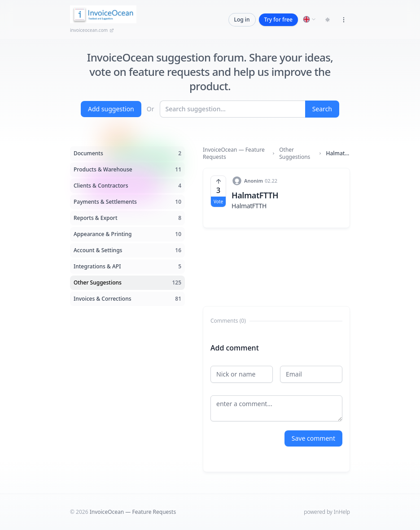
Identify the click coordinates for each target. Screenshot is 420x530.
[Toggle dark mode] (328, 20)
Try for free (278, 20)
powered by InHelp (327, 512)
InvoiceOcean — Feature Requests (234, 153)
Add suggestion (111, 109)
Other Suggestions (295, 153)
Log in (242, 20)
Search (322, 109)
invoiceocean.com (92, 30)
